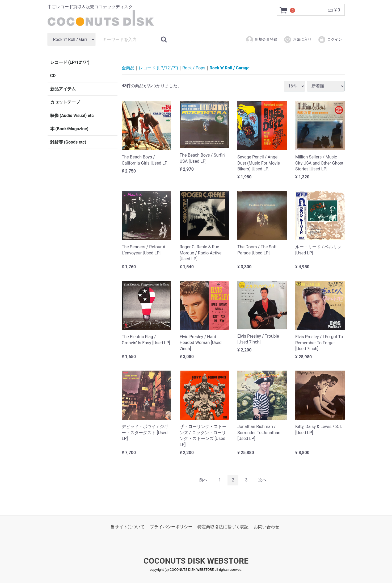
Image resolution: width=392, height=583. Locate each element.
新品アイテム (63, 89)
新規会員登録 (261, 40)
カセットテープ (65, 102)
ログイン (330, 40)
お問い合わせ (267, 527)
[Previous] (203, 480)
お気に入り (298, 40)
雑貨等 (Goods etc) (68, 142)
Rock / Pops (194, 68)
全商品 (128, 68)
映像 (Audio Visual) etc (72, 116)
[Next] (263, 480)
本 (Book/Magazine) (69, 129)
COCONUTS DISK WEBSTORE (196, 561)
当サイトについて (128, 527)
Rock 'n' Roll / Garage (230, 68)
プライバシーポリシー (171, 527)
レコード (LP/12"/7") (70, 62)
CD (53, 76)
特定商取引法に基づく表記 (223, 527)
